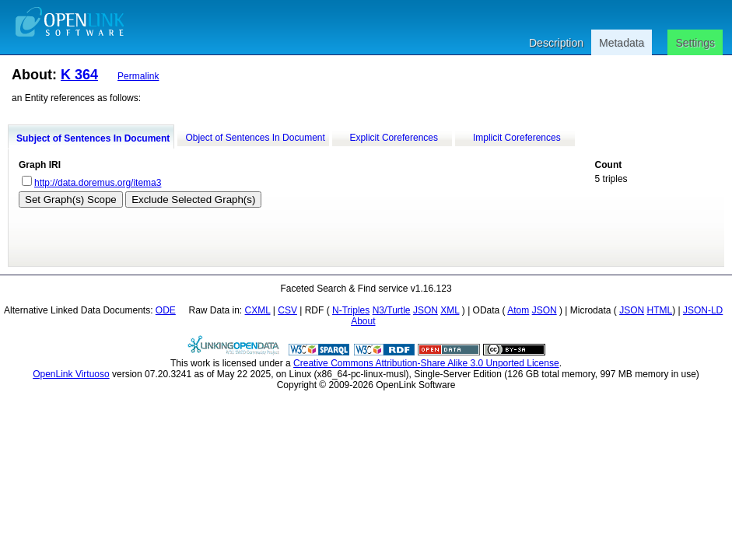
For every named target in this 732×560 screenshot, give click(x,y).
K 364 (79, 75)
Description (556, 43)
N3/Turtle (392, 310)
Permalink (138, 76)
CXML (258, 310)
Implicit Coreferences (517, 138)
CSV (287, 310)
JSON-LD (703, 310)
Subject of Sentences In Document (93, 138)
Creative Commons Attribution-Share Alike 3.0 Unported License (426, 363)
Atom (518, 310)
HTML (659, 310)
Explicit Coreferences (394, 138)
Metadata (622, 43)
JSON (426, 310)
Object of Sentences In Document (255, 138)
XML (450, 310)
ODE (166, 310)
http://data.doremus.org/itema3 (98, 183)
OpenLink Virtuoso (71, 374)
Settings (695, 43)
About (363, 321)
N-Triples (351, 310)
